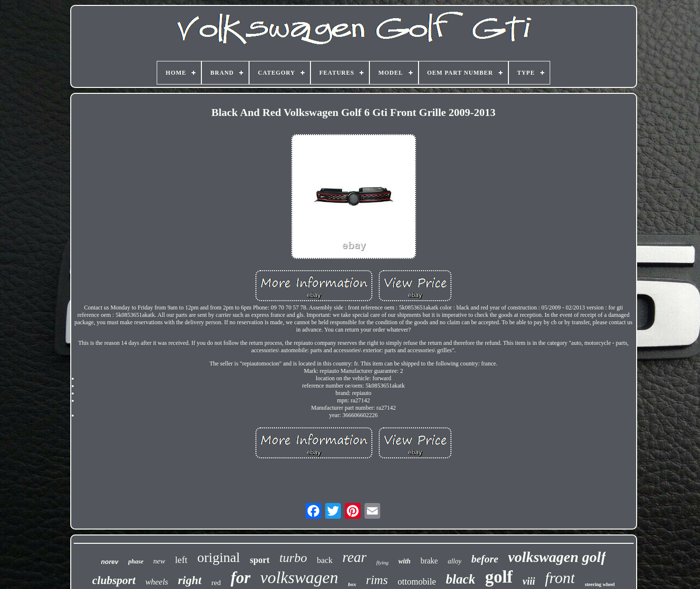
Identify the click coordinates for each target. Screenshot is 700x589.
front (560, 578)
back (325, 560)
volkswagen (299, 577)
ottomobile (417, 582)
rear (354, 557)
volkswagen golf (557, 557)
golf (499, 577)
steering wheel (600, 584)
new (159, 561)
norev (110, 562)
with (405, 561)
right (190, 580)
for (240, 578)
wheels (157, 582)
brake (429, 561)
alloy (454, 561)
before (485, 559)
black (460, 579)
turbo (293, 558)
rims (377, 580)
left (181, 560)
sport (260, 560)
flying (382, 562)
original (219, 557)
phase (136, 561)
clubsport (114, 580)
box (352, 584)
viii (529, 581)
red (216, 583)
